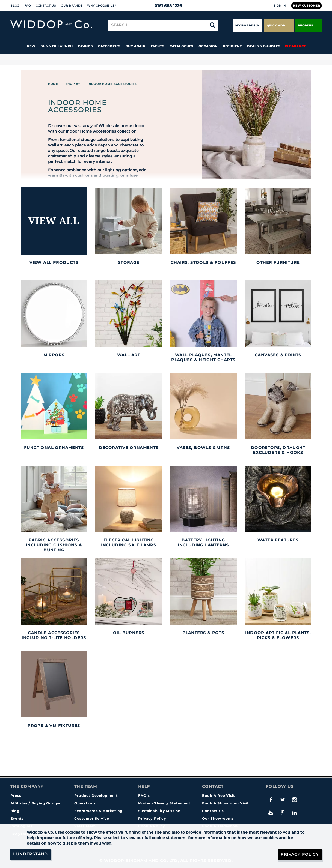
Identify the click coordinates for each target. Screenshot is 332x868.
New (31, 46)
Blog (15, 6)
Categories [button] (109, 46)
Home (53, 84)
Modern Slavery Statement (164, 803)
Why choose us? (102, 6)
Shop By (73, 84)
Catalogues (181, 46)
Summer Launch (57, 46)
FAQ (28, 6)
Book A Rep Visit (218, 796)
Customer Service (92, 818)
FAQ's (144, 796)
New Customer (306, 6)
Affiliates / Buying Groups (35, 803)
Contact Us (46, 6)
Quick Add (279, 26)
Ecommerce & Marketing (98, 811)
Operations (85, 803)
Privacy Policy (152, 818)
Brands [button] (86, 46)
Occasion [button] (208, 46)
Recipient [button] (232, 46)
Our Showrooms (218, 818)
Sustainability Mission (159, 811)
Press (16, 796)
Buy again (135, 46)
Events (158, 46)
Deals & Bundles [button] (264, 46)
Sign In (280, 6)
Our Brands (72, 6)
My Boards (245, 26)
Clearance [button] (295, 46)
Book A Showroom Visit (225, 803)
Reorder (308, 26)
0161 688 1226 (166, 6)
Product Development (96, 796)
